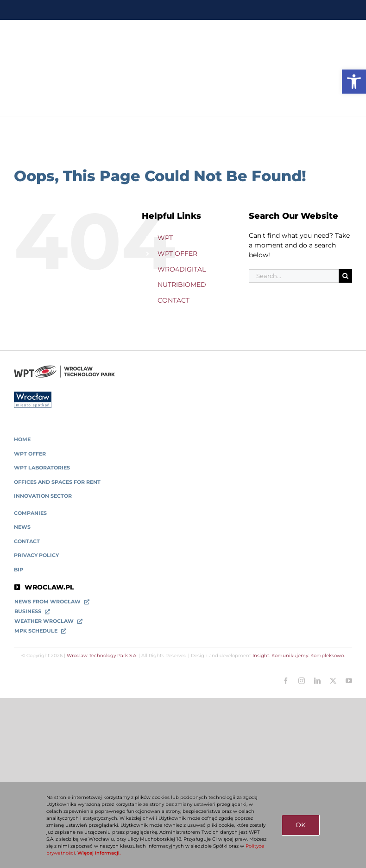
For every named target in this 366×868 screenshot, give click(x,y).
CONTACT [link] (174, 300)
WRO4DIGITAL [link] (182, 269)
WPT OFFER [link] (177, 253)
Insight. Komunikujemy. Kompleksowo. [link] (299, 656)
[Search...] (294, 276)
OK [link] (301, 825)
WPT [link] (165, 238)
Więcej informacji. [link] (99, 853)
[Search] (345, 276)
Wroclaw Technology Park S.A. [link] (102, 656)
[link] (354, 82)
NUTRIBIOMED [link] (182, 285)
